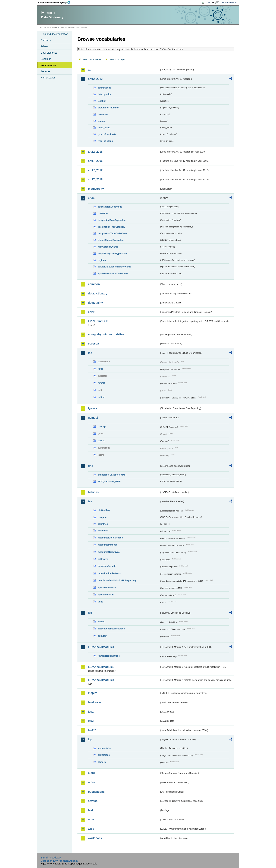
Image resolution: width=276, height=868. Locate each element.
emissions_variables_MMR (112, 475)
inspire (93, 693)
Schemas (46, 59)
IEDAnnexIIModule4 (101, 680)
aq (90, 70)
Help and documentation (54, 34)
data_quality (104, 94)
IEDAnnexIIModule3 (101, 667)
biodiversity (96, 189)
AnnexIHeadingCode (109, 656)
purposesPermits (107, 566)
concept (102, 426)
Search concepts (117, 59)
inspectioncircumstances (111, 629)
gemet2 (93, 418)
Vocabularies (48, 65)
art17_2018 (95, 179)
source (101, 441)
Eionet (54, 28)
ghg (91, 466)
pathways (103, 559)
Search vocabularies (92, 59)
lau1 (91, 712)
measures (103, 531)
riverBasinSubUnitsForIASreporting (117, 580)
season (102, 121)
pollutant (102, 636)
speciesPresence (107, 587)
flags (100, 369)
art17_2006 (95, 161)
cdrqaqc (102, 517)
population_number (108, 108)
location (102, 101)
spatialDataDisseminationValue (114, 267)
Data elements (49, 53)
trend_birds (104, 128)
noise (92, 782)
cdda (91, 198)
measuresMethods (108, 545)
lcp (90, 739)
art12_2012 (95, 79)
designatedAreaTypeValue (112, 220)
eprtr (91, 312)
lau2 (91, 721)
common (94, 284)
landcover (95, 702)
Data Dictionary (67, 28)
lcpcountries (104, 748)
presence (103, 114)
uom (91, 819)
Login (207, 2)
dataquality (95, 303)
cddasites (103, 213)
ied (90, 613)
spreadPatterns (106, 595)
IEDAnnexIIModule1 (101, 647)
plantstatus (104, 755)
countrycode (104, 88)
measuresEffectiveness (110, 538)
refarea (101, 383)
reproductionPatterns (109, 573)
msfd (91, 773)
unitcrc (101, 397)
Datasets (46, 40)
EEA (55, 2)
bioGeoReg (104, 510)
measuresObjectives (109, 552)
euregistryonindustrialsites (106, 334)
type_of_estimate (107, 134)
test (90, 810)
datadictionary (98, 293)
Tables (44, 46)
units (100, 602)
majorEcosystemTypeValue (112, 253)
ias (90, 501)
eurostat (94, 344)
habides (93, 492)
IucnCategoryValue (108, 247)
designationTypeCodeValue (112, 233)
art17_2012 (95, 170)
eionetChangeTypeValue (111, 240)
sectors (102, 762)
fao (90, 353)
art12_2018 (95, 152)
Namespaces (48, 78)
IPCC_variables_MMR (109, 481)
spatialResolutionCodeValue (113, 273)
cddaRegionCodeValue (110, 207)
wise (91, 829)
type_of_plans (105, 141)
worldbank (95, 838)
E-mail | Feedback (51, 858)
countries (103, 524)
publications (96, 792)
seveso (93, 801)
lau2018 (93, 730)
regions (102, 260)
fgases (92, 408)
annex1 (102, 622)
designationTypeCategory (111, 227)
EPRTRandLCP (98, 321)
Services (46, 71)
